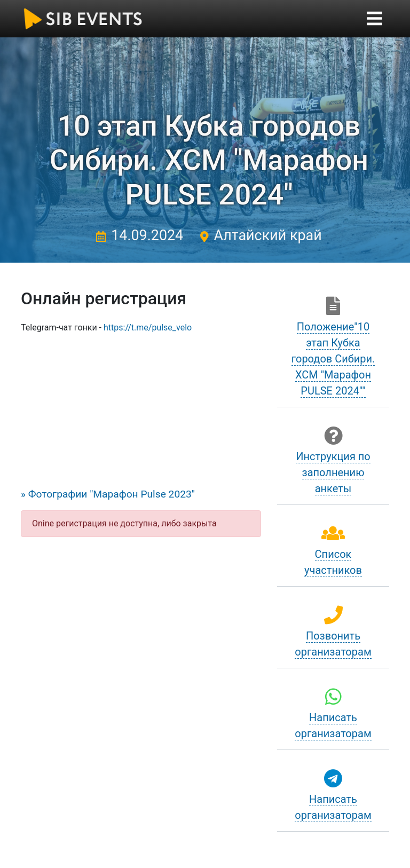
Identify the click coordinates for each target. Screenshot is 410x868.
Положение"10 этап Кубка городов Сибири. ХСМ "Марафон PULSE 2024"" (333, 359)
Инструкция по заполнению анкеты (333, 472)
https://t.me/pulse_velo (148, 328)
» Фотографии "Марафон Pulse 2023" (108, 494)
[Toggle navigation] (374, 18)
